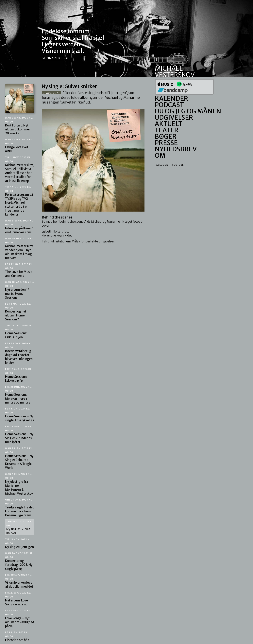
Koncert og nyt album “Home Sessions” (18, 312)
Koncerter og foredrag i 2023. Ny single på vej (19, 561)
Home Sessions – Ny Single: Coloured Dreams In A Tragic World (19, 458)
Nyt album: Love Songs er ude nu (18, 599)
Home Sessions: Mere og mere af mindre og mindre (18, 395)
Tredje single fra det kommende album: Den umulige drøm (20, 508)
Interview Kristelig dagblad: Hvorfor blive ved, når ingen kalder (19, 353)
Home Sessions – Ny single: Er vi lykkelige (20, 415)
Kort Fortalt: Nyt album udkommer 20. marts (19, 126)
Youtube (178, 165)
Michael (169, 68)
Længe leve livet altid (19, 146)
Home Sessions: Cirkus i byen (19, 332)
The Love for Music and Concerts (19, 270)
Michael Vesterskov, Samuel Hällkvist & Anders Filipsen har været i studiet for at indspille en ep (19, 169)
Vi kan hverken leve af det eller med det (19, 581)
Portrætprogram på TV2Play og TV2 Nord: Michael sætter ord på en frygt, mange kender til (19, 201)
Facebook (161, 165)
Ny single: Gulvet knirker (20, 528)
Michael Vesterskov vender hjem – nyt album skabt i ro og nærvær (20, 248)
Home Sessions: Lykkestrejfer (19, 375)
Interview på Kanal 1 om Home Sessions (19, 227)
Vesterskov (175, 75)
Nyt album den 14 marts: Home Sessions (19, 290)
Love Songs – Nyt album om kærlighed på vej (20, 619)
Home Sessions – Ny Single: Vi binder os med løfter (19, 435)
